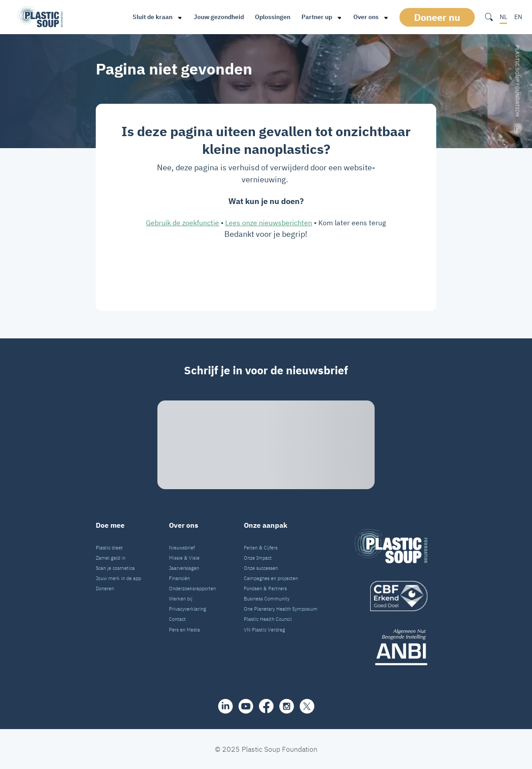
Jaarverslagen (184, 568)
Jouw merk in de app (118, 578)
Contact (177, 619)
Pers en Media (184, 630)
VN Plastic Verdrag (264, 630)
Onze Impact (258, 558)
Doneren (105, 589)
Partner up (317, 17)
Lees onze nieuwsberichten (269, 223)
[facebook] (266, 706)
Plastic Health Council (268, 619)
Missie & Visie (184, 558)
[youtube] (246, 706)
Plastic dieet (109, 548)
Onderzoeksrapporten (192, 589)
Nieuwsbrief (182, 548)
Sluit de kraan (153, 17)
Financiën (179, 578)
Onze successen (261, 568)
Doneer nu (437, 17)
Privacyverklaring (188, 609)
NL (503, 17)
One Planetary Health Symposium (281, 609)
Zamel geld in (111, 558)
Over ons (366, 17)
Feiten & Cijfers (261, 548)
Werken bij (181, 599)
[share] (225, 706)
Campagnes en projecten (271, 578)
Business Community (267, 599)
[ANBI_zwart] (391, 647)
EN (518, 17)
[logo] (391, 596)
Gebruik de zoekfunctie (182, 223)
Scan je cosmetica (115, 568)
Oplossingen (273, 17)
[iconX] (307, 706)
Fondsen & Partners (265, 589)
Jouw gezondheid (219, 17)
